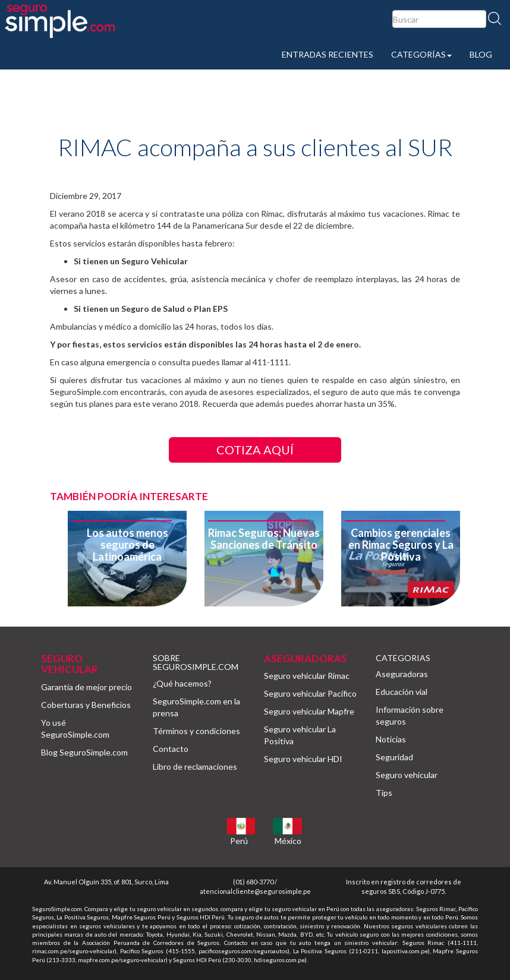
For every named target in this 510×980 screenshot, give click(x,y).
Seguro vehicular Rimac (307, 676)
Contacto (171, 749)
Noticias (391, 739)
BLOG (481, 54)
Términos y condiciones (196, 731)
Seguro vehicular (407, 775)
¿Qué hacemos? (182, 683)
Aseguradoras (402, 674)
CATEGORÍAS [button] (421, 54)
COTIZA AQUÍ (255, 450)
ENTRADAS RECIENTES (328, 54)
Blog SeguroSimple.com (84, 752)
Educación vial (402, 692)
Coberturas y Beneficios (86, 705)
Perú (239, 841)
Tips (384, 793)
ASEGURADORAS (306, 658)
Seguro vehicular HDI (303, 759)
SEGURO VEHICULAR (70, 664)
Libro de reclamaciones (195, 766)
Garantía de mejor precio (86, 687)
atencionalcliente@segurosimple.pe (255, 891)
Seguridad (394, 757)
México (288, 841)
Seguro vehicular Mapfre (309, 711)
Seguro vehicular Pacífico (310, 693)
